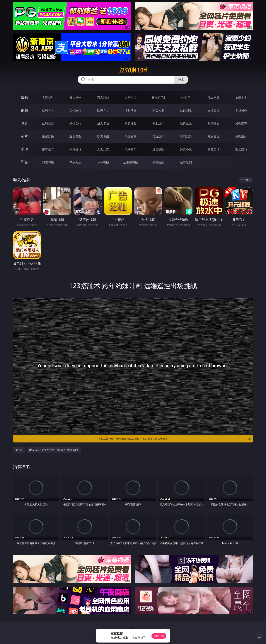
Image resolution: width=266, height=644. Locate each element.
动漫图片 (131, 136)
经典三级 (186, 123)
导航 (24, 162)
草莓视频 (103, 162)
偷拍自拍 (75, 123)
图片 (24, 136)
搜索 (181, 80)
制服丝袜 (158, 123)
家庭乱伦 (75, 149)
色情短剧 (186, 162)
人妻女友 (103, 149)
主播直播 (214, 110)
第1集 (19, 450)
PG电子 (48, 97)
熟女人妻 (158, 110)
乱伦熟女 (214, 123)
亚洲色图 (75, 136)
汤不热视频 (131, 162)
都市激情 (48, 149)
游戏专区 (131, 97)
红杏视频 (158, 162)
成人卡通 (103, 123)
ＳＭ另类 (241, 110)
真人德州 (75, 97)
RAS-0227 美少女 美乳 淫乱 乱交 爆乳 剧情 (54, 450)
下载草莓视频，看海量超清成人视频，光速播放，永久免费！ (175, 439)
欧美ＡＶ (103, 110)
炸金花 (186, 97)
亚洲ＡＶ (48, 110)
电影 (24, 123)
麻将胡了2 (158, 97)
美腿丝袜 (158, 136)
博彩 (24, 97)
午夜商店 (75, 162)
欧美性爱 (131, 123)
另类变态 (241, 123)
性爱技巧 (241, 149)
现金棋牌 (214, 97)
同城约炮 (48, 162)
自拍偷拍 (75, 110)
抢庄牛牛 (241, 97)
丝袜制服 (186, 110)
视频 (24, 110)
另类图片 (241, 136)
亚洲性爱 (48, 123)
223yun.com (133, 70)
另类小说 (186, 149)
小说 (24, 149)
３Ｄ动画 (131, 110)
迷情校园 (158, 149)
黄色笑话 (214, 149)
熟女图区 (214, 136)
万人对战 (103, 97)
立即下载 (159, 636)
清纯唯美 (186, 136)
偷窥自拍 (48, 136)
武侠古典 (131, 149)
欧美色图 (103, 136)
